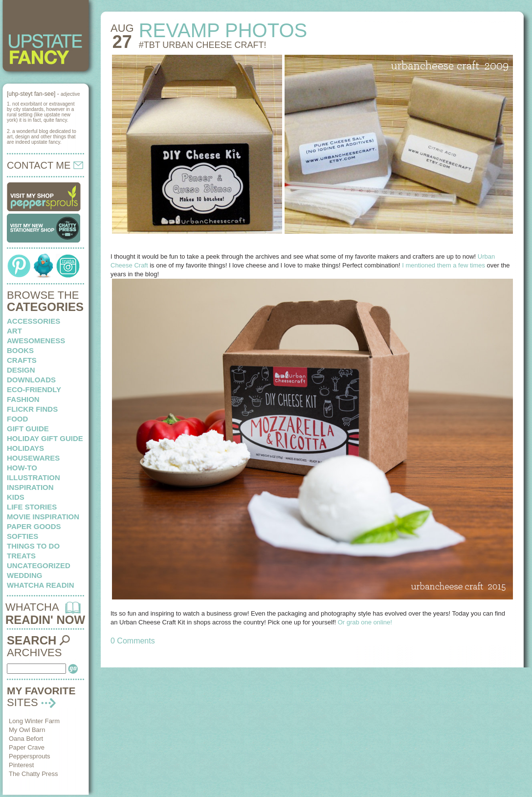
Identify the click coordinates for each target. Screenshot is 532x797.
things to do (33, 546)
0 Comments (133, 641)
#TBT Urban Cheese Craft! (203, 45)
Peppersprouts (30, 756)
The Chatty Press (33, 774)
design (21, 370)
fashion (23, 399)
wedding (25, 575)
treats (21, 556)
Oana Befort (26, 739)
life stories (32, 507)
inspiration (30, 487)
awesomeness (36, 341)
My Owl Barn (27, 730)
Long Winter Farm (34, 721)
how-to (22, 468)
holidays (25, 448)
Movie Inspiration (43, 517)
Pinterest (21, 765)
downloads (31, 380)
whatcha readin (40, 585)
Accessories (33, 321)
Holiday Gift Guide (45, 438)
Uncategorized (39, 565)
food (17, 419)
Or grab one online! (365, 622)
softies (22, 536)
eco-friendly (34, 389)
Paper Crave (27, 747)
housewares (33, 458)
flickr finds (32, 409)
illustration (33, 477)
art (14, 331)
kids (16, 497)
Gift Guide (28, 429)
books (20, 350)
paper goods (34, 526)
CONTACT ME (45, 165)
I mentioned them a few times (443, 265)
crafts (22, 360)
